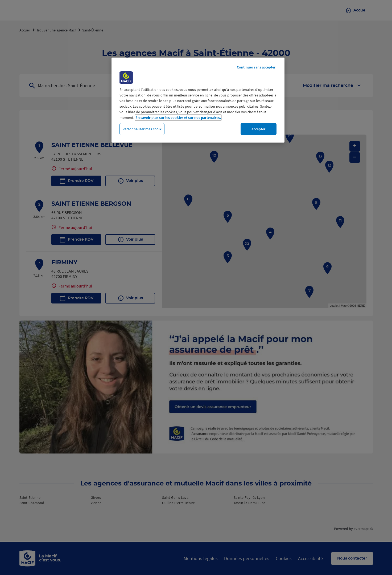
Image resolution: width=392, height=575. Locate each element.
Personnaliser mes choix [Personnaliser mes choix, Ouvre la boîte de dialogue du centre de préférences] (142, 129)
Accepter (258, 129)
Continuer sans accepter (256, 67)
